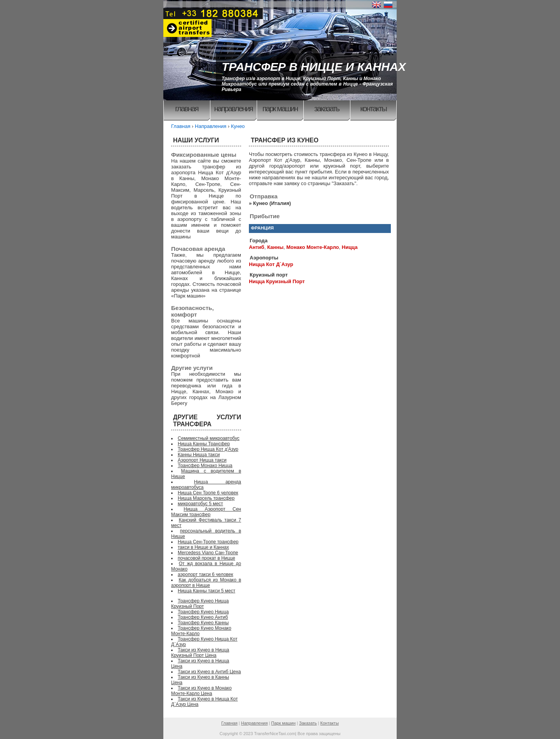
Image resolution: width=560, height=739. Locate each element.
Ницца (350, 247)
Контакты (373, 109)
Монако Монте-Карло (312, 247)
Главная (186, 109)
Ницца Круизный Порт (277, 281)
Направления (233, 109)
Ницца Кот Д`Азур (271, 264)
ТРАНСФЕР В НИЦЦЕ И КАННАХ (314, 67)
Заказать (327, 109)
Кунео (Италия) (272, 203)
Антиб (257, 247)
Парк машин (280, 109)
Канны (275, 247)
